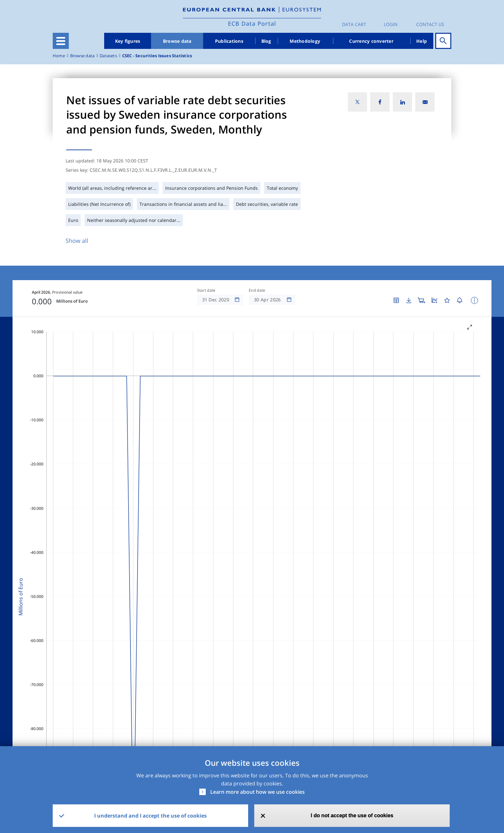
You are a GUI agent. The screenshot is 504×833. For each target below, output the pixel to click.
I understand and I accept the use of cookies (150, 816)
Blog (266, 41)
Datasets (108, 56)
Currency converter (371, 41)
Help (422, 41)
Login (391, 24)
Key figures (128, 41)
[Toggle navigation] (61, 41)
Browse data (177, 41)
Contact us (430, 24)
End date (257, 290)
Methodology (305, 41)
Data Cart (354, 24)
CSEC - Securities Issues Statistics (157, 56)
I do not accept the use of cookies (352, 815)
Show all (77, 241)
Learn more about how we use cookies (257, 792)
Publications (229, 41)
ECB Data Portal (252, 23)
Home (59, 56)
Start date (206, 290)
